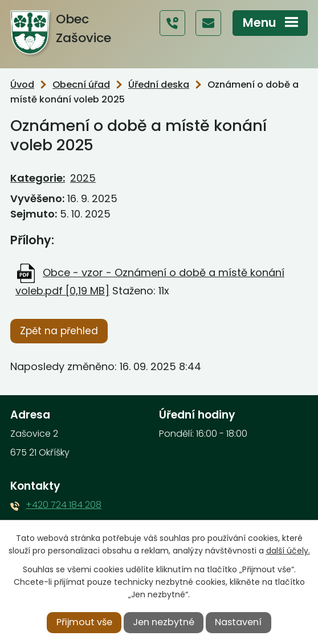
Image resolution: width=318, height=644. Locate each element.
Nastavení (238, 622)
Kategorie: (38, 178)
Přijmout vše (84, 622)
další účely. (288, 551)
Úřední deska (159, 85)
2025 (83, 178)
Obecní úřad (81, 85)
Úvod (22, 85)
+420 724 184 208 (64, 505)
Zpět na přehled (59, 331)
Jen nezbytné (164, 622)
